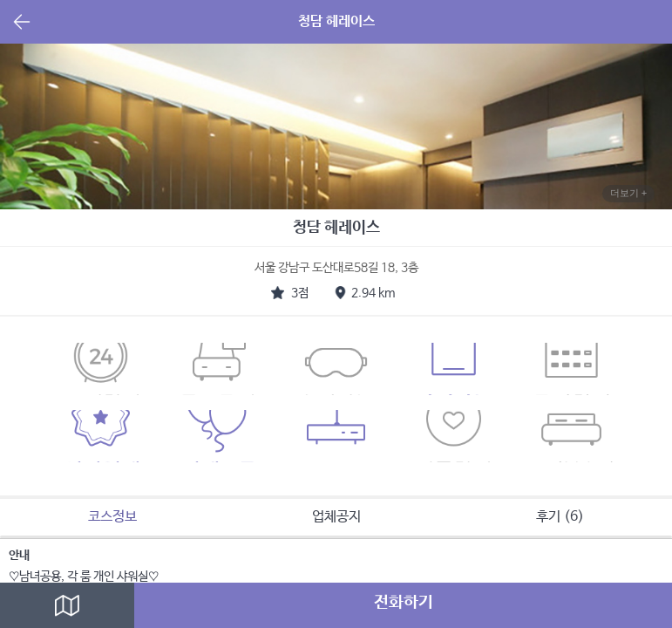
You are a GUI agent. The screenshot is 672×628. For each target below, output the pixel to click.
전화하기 (404, 603)
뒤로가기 (22, 24)
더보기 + (629, 193)
